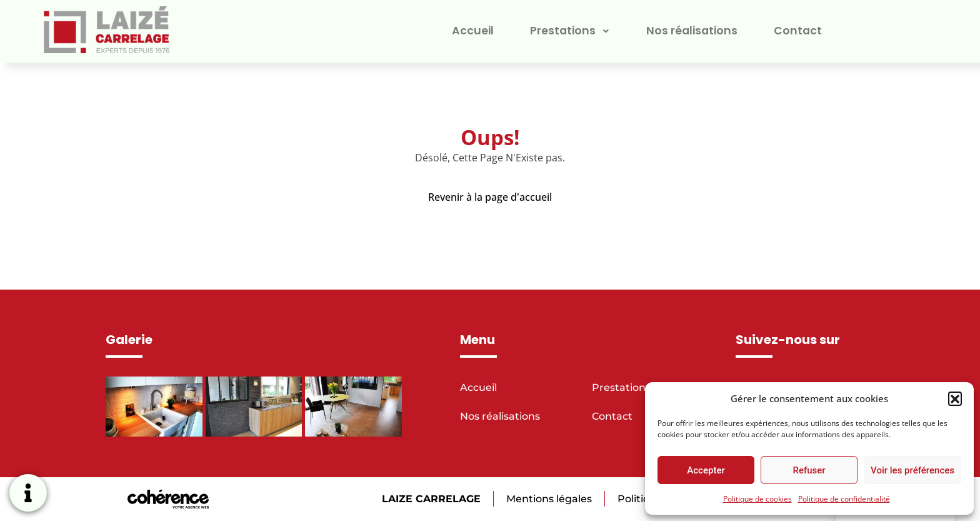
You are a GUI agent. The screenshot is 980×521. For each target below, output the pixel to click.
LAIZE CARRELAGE (429, 499)
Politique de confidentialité (844, 499)
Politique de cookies (757, 499)
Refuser (809, 470)
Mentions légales (548, 499)
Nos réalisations (693, 31)
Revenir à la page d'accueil (490, 197)
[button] (955, 398)
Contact (802, 31)
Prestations (568, 31)
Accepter (706, 470)
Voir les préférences (912, 470)
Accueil (469, 31)
